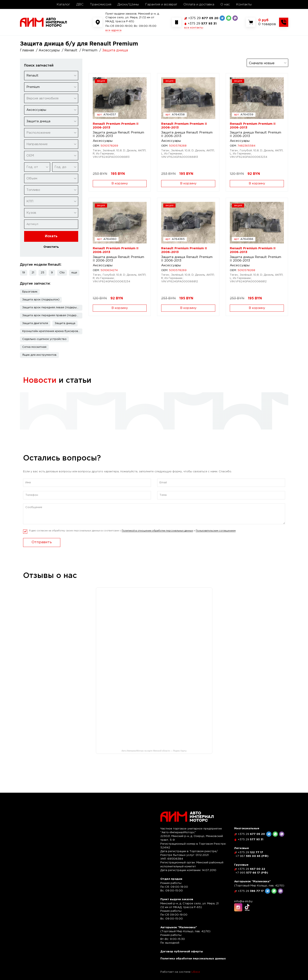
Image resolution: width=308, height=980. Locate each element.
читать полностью (43, 421)
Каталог (63, 4)
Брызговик (30, 292)
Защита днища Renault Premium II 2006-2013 (118, 134)
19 (24, 273)
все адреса (113, 30)
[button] (74, 273)
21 (33, 273)
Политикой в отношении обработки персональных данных (157, 539)
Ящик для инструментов (39, 355)
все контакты (194, 28)
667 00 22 (251, 869)
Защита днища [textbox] (38, 121)
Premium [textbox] (33, 87)
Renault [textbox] (32, 76)
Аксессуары (103, 141)
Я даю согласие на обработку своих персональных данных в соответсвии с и (132, 539)
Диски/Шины (128, 4)
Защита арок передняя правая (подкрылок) (52, 315)
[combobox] (51, 76)
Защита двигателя (35, 323)
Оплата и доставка (199, 4)
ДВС (80, 4)
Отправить (42, 551)
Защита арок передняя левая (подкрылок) (52, 308)
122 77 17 (250, 852)
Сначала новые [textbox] (262, 63)
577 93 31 (202, 24)
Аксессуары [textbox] (36, 110)
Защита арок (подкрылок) (41, 300)
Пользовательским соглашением (216, 539)
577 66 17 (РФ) (252, 873)
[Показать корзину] (267, 22)
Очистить (51, 247)
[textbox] (51, 98)
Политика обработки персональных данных (193, 959)
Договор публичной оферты (182, 952)
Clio (62, 273)
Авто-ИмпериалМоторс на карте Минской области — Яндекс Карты (154, 760)
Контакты (244, 4)
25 (43, 273)
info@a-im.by (243, 902)
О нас (225, 4)
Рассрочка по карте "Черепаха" (147, 401)
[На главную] (43, 22)
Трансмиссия (101, 4)
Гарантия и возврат (161, 4)
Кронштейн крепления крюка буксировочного (52, 331)
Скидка (34, 401)
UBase (196, 972)
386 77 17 (251, 891)
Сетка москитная (34, 347)
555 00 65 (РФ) (252, 856)
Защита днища (65, 323)
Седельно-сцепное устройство (44, 339)
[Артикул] (51, 224)
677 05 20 (203, 18)
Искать (51, 236)
